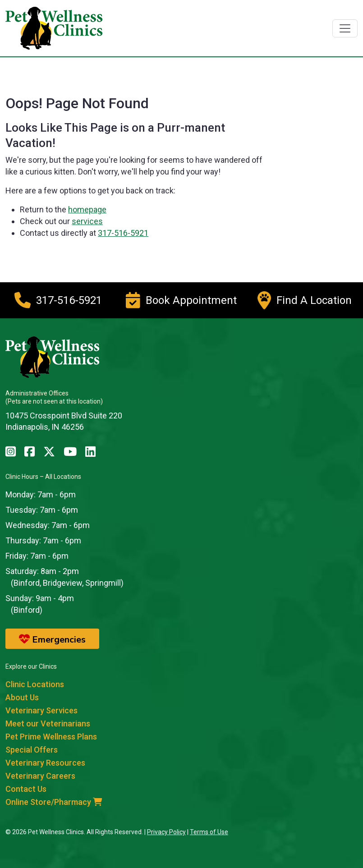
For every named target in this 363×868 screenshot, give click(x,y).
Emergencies (52, 639)
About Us (22, 697)
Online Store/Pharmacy (54, 802)
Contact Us (26, 789)
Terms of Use (209, 832)
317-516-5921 (123, 233)
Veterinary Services (41, 710)
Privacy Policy (166, 832)
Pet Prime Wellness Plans (51, 737)
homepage (87, 209)
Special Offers (32, 750)
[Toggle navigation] (345, 28)
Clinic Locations (35, 684)
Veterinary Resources (45, 763)
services (87, 221)
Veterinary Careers (40, 776)
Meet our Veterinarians (48, 723)
